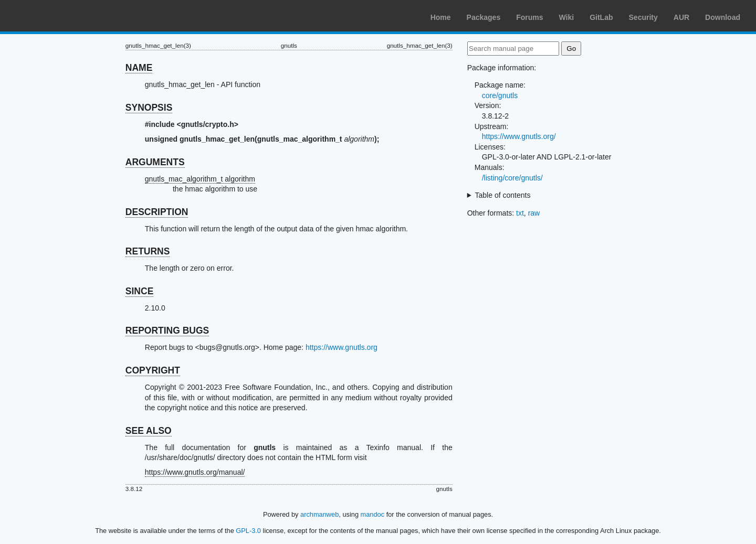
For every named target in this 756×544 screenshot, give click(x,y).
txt (520, 213)
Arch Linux (58, 16)
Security (643, 17)
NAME (139, 68)
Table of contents (503, 195)
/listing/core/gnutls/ (512, 178)
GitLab (601, 17)
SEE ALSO (149, 431)
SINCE (139, 291)
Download (723, 17)
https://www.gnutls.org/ (519, 136)
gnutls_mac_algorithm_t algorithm (200, 179)
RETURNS (148, 251)
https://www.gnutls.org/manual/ (195, 472)
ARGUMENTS (155, 162)
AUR (681, 17)
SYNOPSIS (149, 108)
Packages (484, 17)
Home (441, 17)
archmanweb (319, 514)
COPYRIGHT (153, 370)
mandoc (373, 514)
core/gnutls (500, 95)
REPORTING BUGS (167, 330)
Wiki (567, 17)
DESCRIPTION (157, 212)
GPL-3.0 (248, 531)
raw (534, 213)
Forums (529, 17)
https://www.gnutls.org (342, 347)
